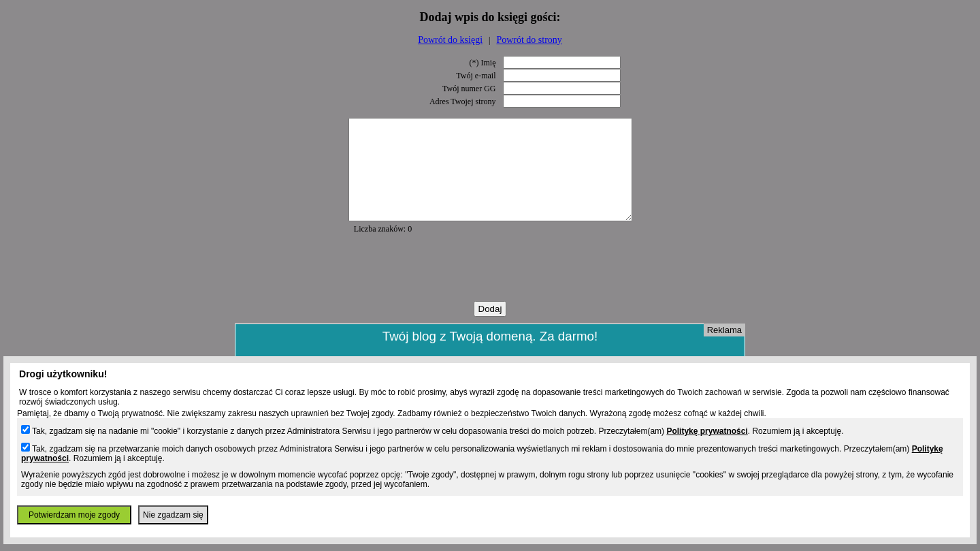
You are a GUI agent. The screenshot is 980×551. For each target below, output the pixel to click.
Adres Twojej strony (463, 101)
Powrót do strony (529, 40)
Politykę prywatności (707, 431)
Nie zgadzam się (173, 515)
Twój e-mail (476, 76)
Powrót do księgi (450, 40)
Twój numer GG (469, 89)
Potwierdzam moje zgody (74, 515)
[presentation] (490, 288)
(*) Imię (483, 63)
